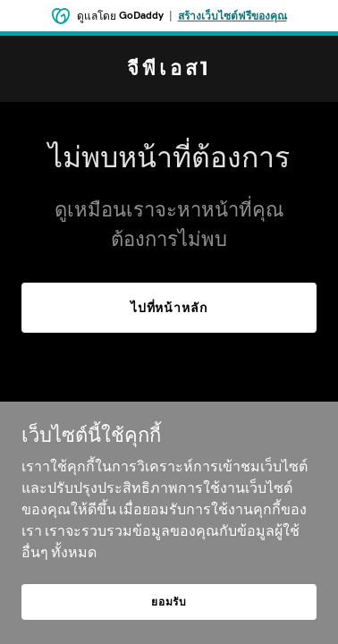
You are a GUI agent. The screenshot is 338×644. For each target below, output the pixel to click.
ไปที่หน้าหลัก (169, 308)
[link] (169, 70)
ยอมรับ (169, 602)
